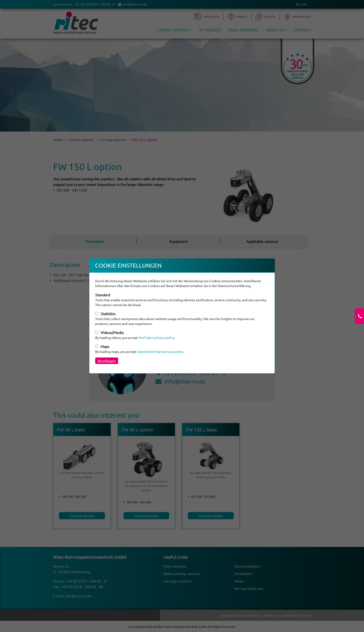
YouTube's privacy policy (157, 338)
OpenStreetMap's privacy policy (160, 351)
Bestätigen (107, 361)
